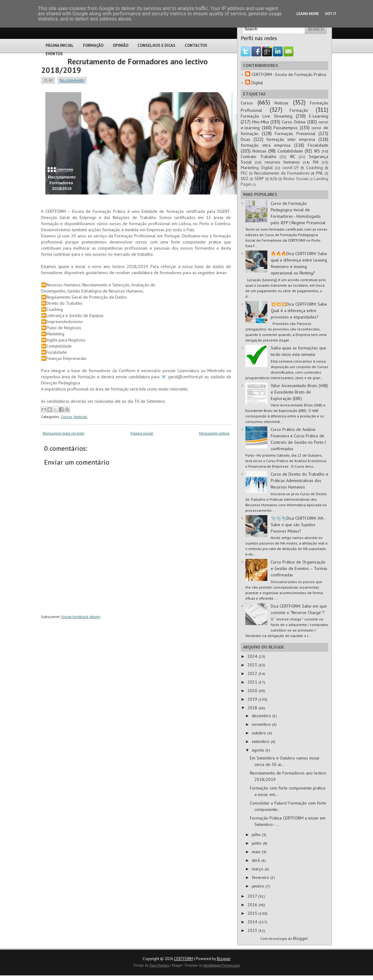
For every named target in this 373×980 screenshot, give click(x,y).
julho (257, 835)
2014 (253, 922)
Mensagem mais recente (63, 433)
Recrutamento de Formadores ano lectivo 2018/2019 (124, 66)
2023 (253, 665)
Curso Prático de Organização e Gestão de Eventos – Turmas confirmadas (299, 568)
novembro (262, 724)
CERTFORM (183, 959)
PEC (244, 173)
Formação (93, 45)
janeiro (259, 886)
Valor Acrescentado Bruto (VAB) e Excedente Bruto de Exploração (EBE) (299, 392)
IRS (317, 151)
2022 (253, 673)
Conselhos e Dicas (156, 45)
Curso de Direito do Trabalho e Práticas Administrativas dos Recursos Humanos (300, 481)
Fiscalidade (318, 145)
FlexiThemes (159, 965)
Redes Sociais (296, 179)
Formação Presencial (295, 134)
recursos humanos (282, 162)
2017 (253, 896)
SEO (245, 179)
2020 (253, 691)
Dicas (245, 139)
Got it (331, 14)
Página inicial (142, 433)
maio (257, 852)
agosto (259, 750)
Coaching (315, 168)
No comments (72, 80)
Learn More (308, 14)
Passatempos (286, 128)
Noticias (81, 417)
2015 (253, 913)
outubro (260, 733)
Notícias (281, 103)
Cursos (67, 417)
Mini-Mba (260, 122)
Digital (257, 83)
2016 (253, 905)
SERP (259, 179)
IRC (293, 156)
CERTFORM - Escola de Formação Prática (289, 74)
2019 (253, 699)
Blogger (301, 938)
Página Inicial (60, 45)
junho (257, 843)
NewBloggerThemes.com (222, 965)
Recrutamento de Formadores (282, 173)
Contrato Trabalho (259, 156)
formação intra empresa (266, 145)
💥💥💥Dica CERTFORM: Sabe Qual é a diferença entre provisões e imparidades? (299, 311)
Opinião (121, 45)
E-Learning (319, 116)
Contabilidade (290, 151)
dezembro (262, 716)
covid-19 (290, 168)
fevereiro (261, 877)
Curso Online (294, 122)
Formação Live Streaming (267, 116)
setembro (261, 741)
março (258, 869)
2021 (253, 682)
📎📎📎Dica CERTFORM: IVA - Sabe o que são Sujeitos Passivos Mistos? (298, 525)
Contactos (196, 45)
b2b (274, 179)
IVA (316, 162)
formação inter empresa (291, 139)
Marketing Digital (257, 168)
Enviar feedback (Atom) (81, 617)
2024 (253, 656)
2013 (253, 930)
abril (256, 860)
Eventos (54, 54)
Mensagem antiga (214, 433)
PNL (320, 173)
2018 (253, 708)
